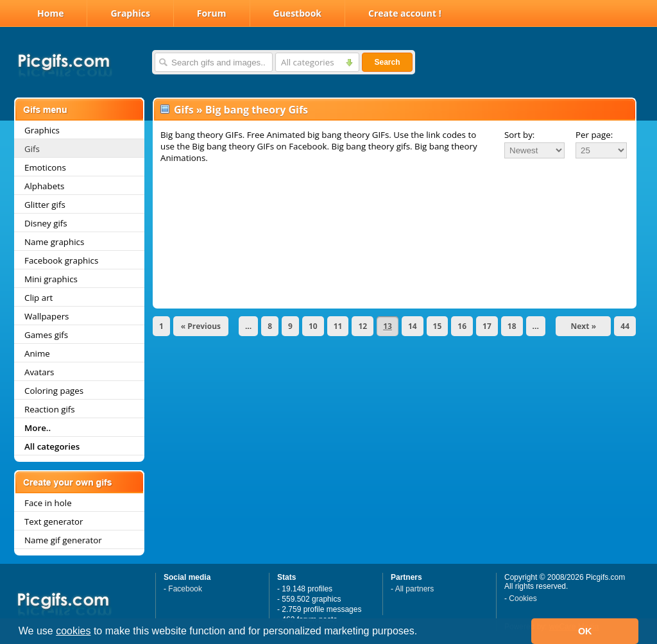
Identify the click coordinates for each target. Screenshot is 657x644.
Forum (212, 13)
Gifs (32, 149)
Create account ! (405, 13)
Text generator (54, 521)
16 (462, 326)
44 (625, 326)
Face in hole (48, 503)
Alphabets (44, 186)
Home (50, 13)
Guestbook (298, 13)
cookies (73, 631)
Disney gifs (46, 223)
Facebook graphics (61, 260)
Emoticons (45, 167)
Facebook (185, 589)
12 (363, 326)
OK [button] (585, 631)
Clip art (38, 298)
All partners (415, 589)
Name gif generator (63, 540)
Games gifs (46, 335)
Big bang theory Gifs (257, 110)
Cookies (523, 598)
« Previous (201, 326)
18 (512, 326)
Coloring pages (54, 391)
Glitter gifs (45, 205)
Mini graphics (51, 279)
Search (387, 62)
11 (338, 326)
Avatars (39, 372)
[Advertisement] (395, 200)
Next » (584, 326)
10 (313, 326)
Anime (37, 353)
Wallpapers (47, 316)
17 (487, 326)
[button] (422, 632)
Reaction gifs (50, 409)
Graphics (130, 13)
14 (413, 326)
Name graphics (54, 242)
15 (438, 326)
